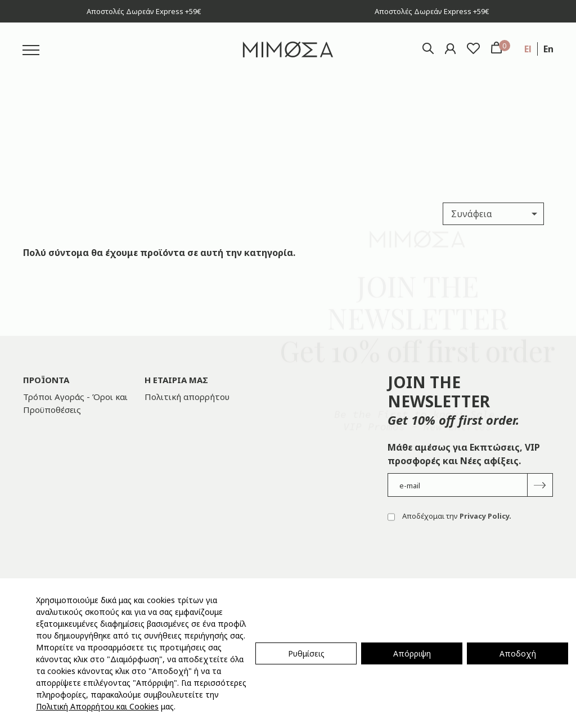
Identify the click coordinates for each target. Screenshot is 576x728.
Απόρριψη (412, 653)
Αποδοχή (518, 653)
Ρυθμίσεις (306, 653)
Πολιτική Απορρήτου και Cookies (97, 706)
